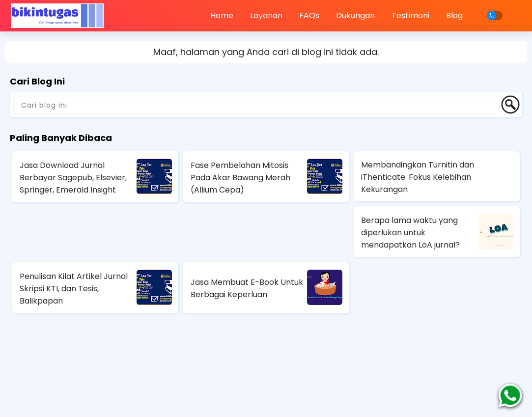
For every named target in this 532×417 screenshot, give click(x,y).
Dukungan (355, 15)
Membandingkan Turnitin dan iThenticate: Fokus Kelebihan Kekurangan (418, 177)
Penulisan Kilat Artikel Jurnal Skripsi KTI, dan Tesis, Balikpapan (74, 289)
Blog (454, 15)
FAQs (309, 15)
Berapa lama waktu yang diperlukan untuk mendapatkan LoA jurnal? (410, 233)
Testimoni (410, 15)
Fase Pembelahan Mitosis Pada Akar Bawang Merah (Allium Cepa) (240, 178)
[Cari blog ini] (257, 105)
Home (222, 15)
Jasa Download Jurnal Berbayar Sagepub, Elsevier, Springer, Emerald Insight (73, 178)
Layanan (266, 15)
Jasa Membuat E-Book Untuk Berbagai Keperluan (247, 288)
